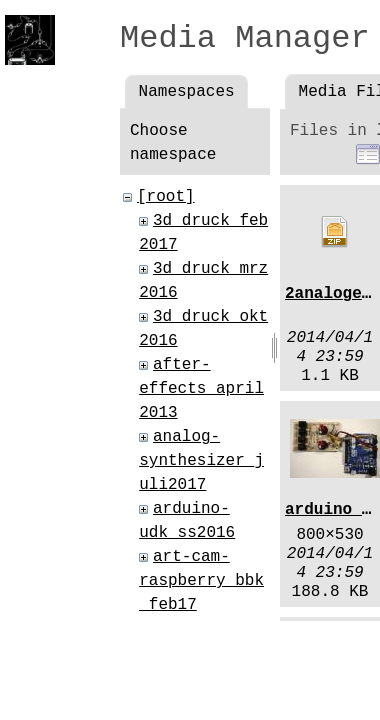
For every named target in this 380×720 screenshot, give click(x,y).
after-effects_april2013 (201, 389)
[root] (166, 197)
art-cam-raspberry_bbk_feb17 (201, 581)
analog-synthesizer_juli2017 (201, 461)
